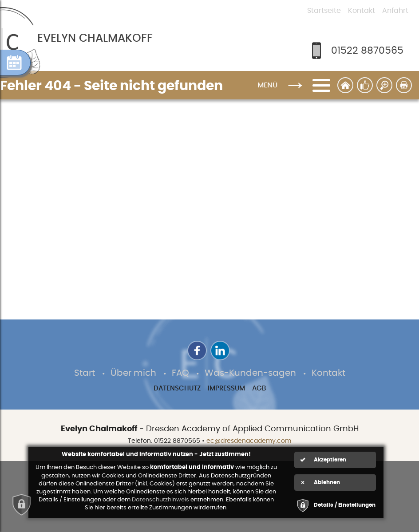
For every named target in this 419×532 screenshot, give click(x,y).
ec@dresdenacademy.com (249, 441)
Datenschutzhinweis (160, 500)
